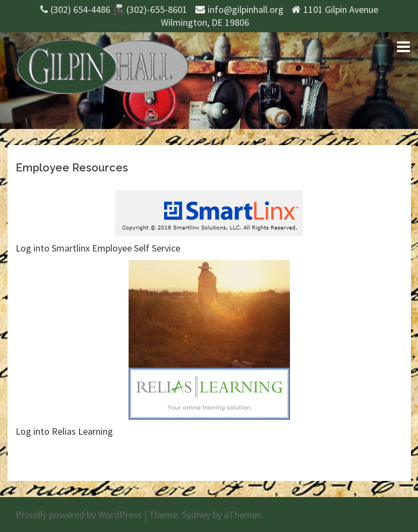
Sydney (196, 515)
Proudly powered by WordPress (79, 515)
